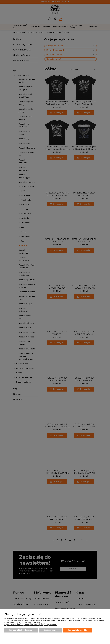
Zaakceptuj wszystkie (77, 630)
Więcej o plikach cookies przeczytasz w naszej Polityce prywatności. (30, 625)
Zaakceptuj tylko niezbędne (21, 630)
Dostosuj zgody (51, 630)
